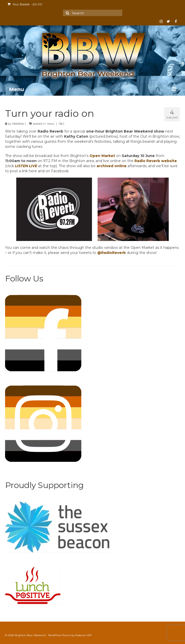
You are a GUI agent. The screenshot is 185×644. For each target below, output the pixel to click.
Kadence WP (83, 635)
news (50, 124)
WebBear (18, 124)
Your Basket (25, 4)
